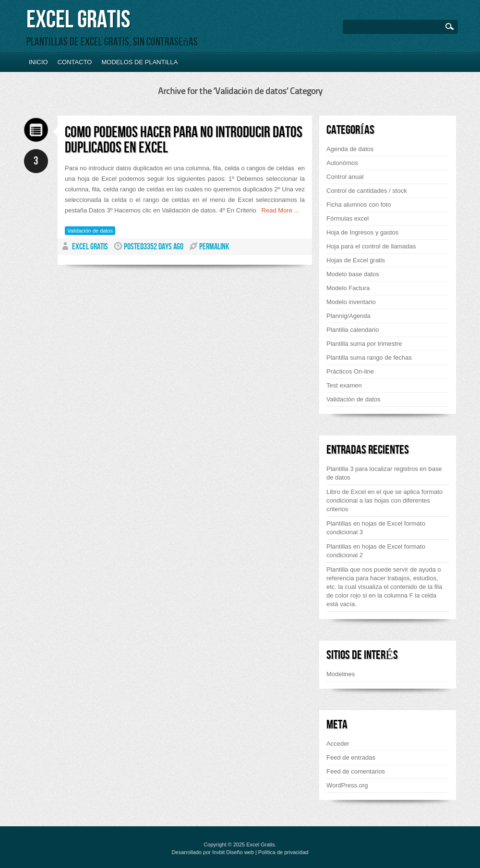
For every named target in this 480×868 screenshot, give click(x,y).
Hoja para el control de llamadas (371, 246)
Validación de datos (90, 231)
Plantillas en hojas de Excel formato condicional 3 (376, 528)
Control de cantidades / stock (367, 191)
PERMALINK (214, 247)
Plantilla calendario (353, 330)
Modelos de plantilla (139, 62)
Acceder (338, 744)
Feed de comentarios (356, 771)
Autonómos (342, 163)
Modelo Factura (348, 288)
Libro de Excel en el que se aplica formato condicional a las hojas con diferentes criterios (384, 500)
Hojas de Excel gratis (356, 260)
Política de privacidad (283, 852)
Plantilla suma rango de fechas (369, 358)
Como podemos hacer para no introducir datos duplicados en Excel (184, 140)
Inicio (38, 62)
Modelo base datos (353, 274)
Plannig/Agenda (348, 316)
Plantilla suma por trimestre (364, 344)
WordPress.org (347, 785)
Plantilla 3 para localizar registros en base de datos (384, 473)
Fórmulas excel (348, 218)
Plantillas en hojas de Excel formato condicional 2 (376, 551)
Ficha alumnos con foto (359, 205)
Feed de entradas (351, 757)
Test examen (344, 385)
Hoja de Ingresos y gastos (362, 232)
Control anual (345, 177)
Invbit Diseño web (233, 852)
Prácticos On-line (350, 371)
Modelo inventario (351, 302)
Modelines (341, 674)
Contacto (75, 62)
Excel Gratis (78, 20)
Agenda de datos (350, 149)
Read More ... (278, 210)
